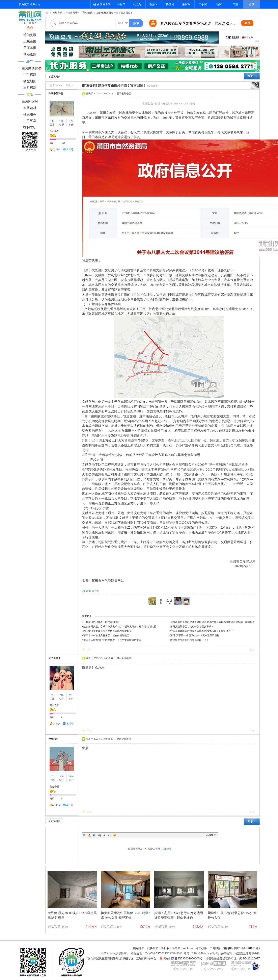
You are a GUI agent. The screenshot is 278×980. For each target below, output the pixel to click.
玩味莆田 (30, 41)
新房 (219, 4)
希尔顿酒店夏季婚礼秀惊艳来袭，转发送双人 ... (198, 23)
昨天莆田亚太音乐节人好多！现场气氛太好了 (108, 631)
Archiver (188, 948)
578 (62, 695)
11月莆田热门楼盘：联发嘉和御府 (102, 622)
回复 (89, 650)
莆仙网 (47, 14)
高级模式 (211, 835)
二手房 (203, 4)
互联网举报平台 (146, 958)
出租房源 (30, 88)
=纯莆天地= (73, 13)
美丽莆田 (30, 48)
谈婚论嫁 (30, 54)
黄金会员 (54, 705)
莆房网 (186, 4)
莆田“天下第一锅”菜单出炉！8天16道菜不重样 (195, 635)
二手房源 (30, 75)
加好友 (57, 149)
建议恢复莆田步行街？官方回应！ (115, 13)
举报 (252, 650)
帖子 (121, 23)
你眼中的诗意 (56, 94)
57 (52, 776)
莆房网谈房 (30, 68)
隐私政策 (201, 948)
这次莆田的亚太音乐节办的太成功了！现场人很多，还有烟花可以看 (120, 627)
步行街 (96, 591)
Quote (104, 835)
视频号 (154, 4)
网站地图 (139, 948)
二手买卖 (30, 121)
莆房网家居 (30, 102)
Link (99, 835)
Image (94, 835)
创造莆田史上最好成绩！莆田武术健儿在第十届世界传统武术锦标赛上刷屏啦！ (213, 622)
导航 (235, 4)
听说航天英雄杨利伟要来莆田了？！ (190, 640)
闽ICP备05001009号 (246, 948)
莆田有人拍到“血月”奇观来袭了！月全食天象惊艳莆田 (112, 640)
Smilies (114, 835)
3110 (71, 776)
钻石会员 (54, 131)
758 (62, 776)
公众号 (137, 4)
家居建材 (30, 108)
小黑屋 (176, 948)
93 (52, 695)
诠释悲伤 (53, 739)
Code (109, 835)
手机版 (165, 948)
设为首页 (24, 4)
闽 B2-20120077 (250, 958)
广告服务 (215, 948)
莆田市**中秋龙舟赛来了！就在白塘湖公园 (106, 635)
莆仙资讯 (30, 35)
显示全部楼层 (124, 94)
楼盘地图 (30, 81)
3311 (71, 695)
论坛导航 (57, 13)
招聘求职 (30, 127)
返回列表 (55, 77)
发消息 (70, 149)
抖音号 (170, 4)
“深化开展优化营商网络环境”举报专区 (110, 958)
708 (52, 121)
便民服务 (30, 114)
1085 (62, 121)
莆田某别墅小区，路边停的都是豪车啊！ (192, 627)
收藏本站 (35, 4)
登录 (252, 4)
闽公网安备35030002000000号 (183, 958)
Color (89, 835)
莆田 (88, 591)
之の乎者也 (55, 658)
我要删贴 (153, 948)
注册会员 (167, 849)
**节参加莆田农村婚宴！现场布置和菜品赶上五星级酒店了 (202, 631)
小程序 (121, 4)
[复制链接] (153, 86)
